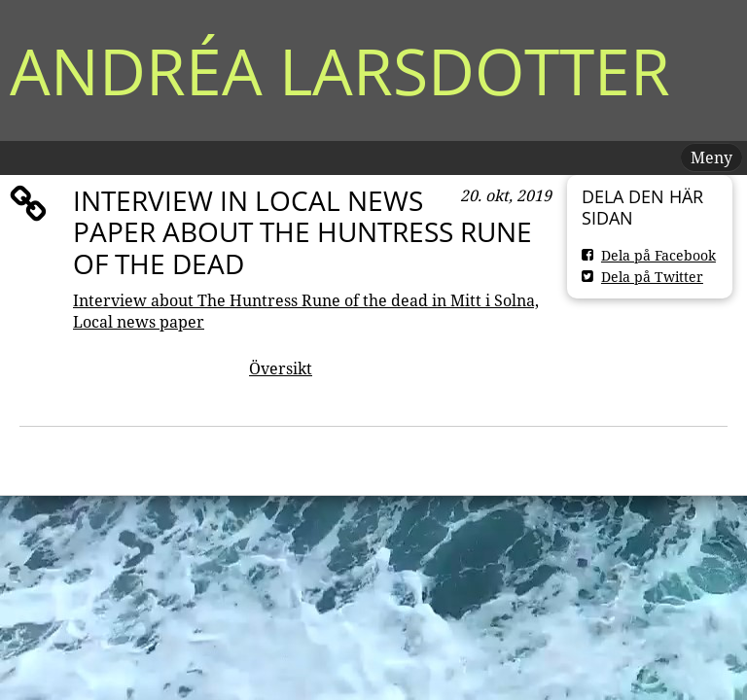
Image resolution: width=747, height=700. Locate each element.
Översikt (281, 368)
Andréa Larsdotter (340, 70)
